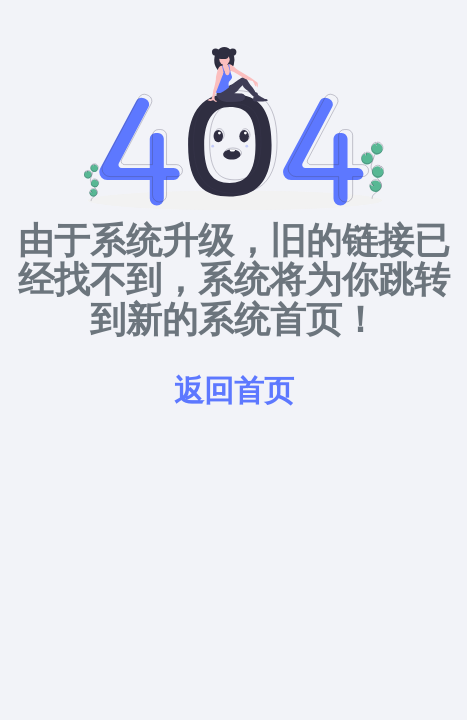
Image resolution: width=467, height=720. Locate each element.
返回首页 (234, 390)
